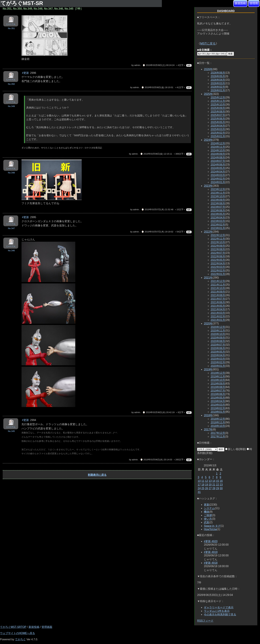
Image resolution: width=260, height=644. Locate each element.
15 (217, 481)
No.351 (11, 28)
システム (209, 508)
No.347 (11, 228)
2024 (208, 140)
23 (221, 485)
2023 (208, 186)
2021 (208, 278)
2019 (208, 369)
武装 (207, 522)
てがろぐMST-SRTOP (13, 627)
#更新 (25, 73)
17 (199, 485)
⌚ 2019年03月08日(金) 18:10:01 (157, 87)
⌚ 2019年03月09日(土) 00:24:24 (158, 65)
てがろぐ (20, 639)
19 (207, 485)
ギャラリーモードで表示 (219, 607)
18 (203, 485)
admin (137, 65)
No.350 (11, 84)
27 (210, 488)
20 (210, 485)
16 (221, 481)
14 (214, 481)
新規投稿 (240, 3)
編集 (189, 65)
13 (210, 481)
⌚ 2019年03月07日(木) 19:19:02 (157, 232)
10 (199, 481)
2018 (208, 415)
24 (199, 488)
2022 (208, 232)
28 (214, 488)
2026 (208, 69)
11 (203, 481)
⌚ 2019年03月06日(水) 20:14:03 (156, 460)
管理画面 (47, 627)
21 (214, 485)
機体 (207, 512)
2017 (208, 429)
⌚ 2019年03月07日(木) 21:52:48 (157, 209)
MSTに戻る (208, 44)
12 (207, 481)
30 (221, 488)
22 (217, 485)
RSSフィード (205, 621)
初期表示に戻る (97, 475)
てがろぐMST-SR (23, 3)
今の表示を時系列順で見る (220, 614)
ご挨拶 (208, 515)
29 (217, 488)
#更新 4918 (211, 563)
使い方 (208, 519)
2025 (208, 94)
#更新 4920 (211, 541)
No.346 (11, 251)
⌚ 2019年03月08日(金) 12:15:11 (156, 154)
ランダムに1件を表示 (217, 611)
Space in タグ (212, 526)
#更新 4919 (211, 552)
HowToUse (210, 529)
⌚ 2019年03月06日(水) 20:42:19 (158, 412)
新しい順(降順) (236, 449)
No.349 (11, 106)
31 (199, 492)
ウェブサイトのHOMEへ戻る (17, 633)
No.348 (11, 173)
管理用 (254, 3)
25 (203, 488)
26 (207, 488)
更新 (207, 505)
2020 (208, 324)
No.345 (11, 431)
